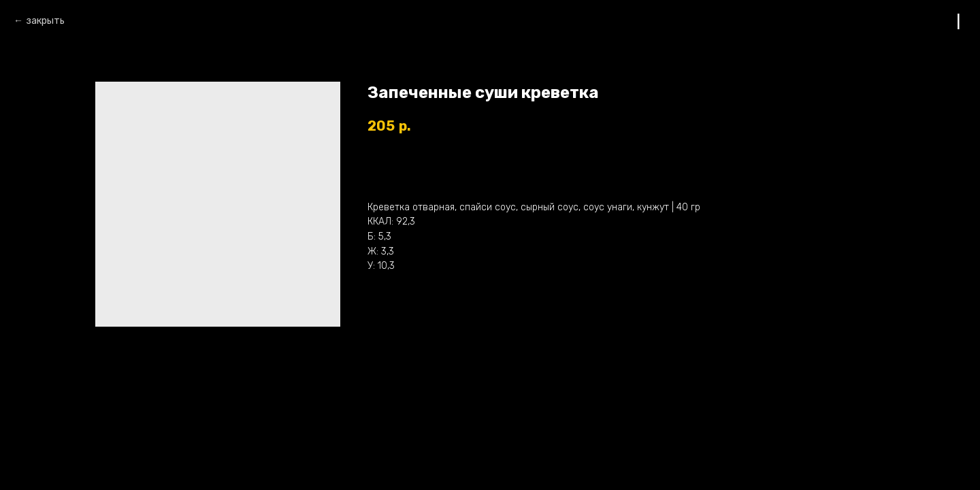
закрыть (45, 21)
